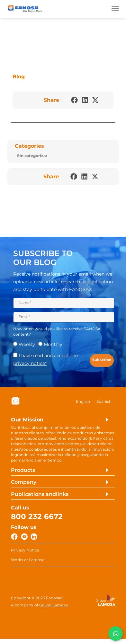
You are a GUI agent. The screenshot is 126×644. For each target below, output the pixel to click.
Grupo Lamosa (54, 609)
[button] (74, 100)
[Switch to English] (83, 403)
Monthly (53, 346)
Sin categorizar (32, 156)
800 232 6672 (37, 519)
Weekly (27, 346)
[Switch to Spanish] (104, 403)
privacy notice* (30, 365)
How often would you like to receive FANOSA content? (57, 333)
